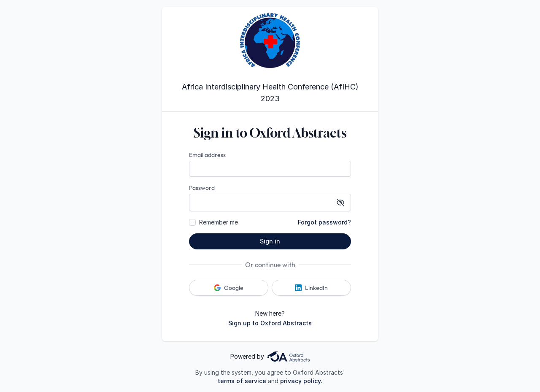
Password (202, 188)
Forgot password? (324, 222)
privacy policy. (301, 381)
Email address (207, 155)
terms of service (242, 381)
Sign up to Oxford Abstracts (270, 323)
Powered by (270, 357)
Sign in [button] (270, 241)
